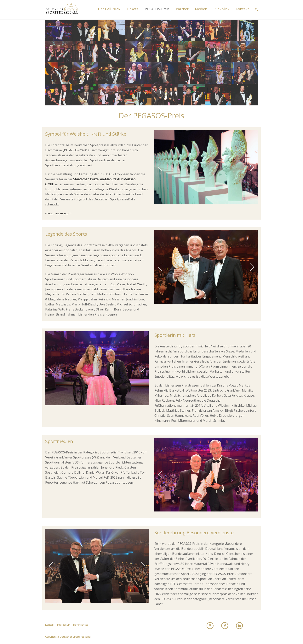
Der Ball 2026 (109, 9)
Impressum (64, 625)
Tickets (132, 9)
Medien (201, 9)
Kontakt (242, 9)
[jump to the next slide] (252, 167)
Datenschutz (81, 625)
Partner (182, 9)
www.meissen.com (58, 213)
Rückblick (221, 9)
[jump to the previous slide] (160, 167)
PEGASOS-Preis (157, 9)
